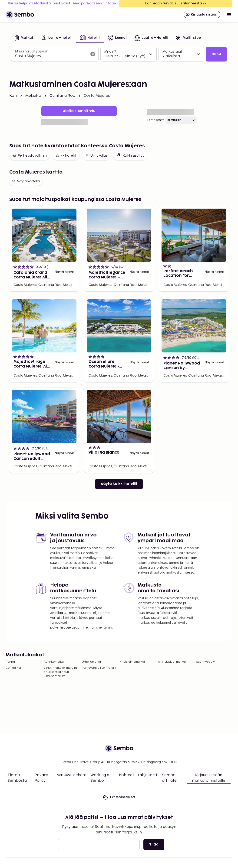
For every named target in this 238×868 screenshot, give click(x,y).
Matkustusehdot (72, 775)
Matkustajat (172, 52)
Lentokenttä (156, 120)
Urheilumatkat (92, 662)
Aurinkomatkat (54, 662)
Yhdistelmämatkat (132, 662)
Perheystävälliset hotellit (99, 668)
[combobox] (51, 56)
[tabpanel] (119, 54)
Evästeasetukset (119, 797)
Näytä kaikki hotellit (119, 484)
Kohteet (127, 775)
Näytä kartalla (25, 181)
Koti (13, 96)
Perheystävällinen (29, 155)
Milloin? (110, 52)
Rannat (11, 662)
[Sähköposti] (99, 845)
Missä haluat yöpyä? (31, 51)
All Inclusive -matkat (172, 662)
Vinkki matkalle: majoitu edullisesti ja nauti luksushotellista (60, 672)
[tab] (24, 38)
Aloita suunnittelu (79, 111)
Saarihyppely (205, 662)
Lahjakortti (148, 775)
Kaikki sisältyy (130, 155)
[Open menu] (229, 15)
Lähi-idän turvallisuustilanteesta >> (176, 3)
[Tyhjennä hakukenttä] (93, 54)
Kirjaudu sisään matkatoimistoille (209, 778)
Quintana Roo (63, 96)
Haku (216, 54)
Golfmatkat (13, 668)
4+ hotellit (66, 155)
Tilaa (154, 844)
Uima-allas (96, 155)
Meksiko (33, 96)
